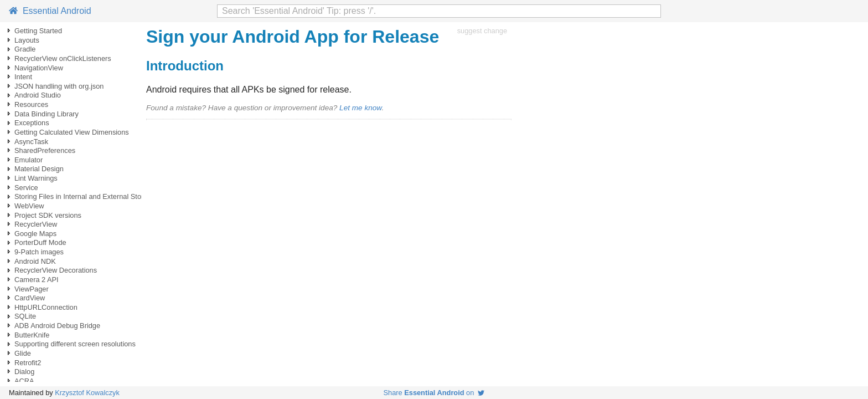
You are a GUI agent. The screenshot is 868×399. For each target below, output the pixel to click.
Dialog (24, 372)
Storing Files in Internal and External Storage (85, 196)
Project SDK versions (48, 215)
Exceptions (32, 123)
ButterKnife (32, 335)
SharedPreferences (45, 150)
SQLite (25, 316)
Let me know (360, 108)
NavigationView (39, 68)
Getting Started (38, 31)
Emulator (29, 160)
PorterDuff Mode (40, 242)
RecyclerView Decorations (56, 270)
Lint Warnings (36, 178)
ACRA (24, 381)
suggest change (482, 31)
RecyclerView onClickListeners (63, 58)
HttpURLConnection (46, 307)
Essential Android (50, 11)
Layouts (27, 40)
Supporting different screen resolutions (75, 344)
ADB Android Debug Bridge (57, 326)
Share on (434, 393)
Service (26, 188)
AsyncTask (31, 142)
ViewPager (32, 289)
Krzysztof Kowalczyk (87, 393)
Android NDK (35, 261)
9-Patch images (39, 252)
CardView (30, 298)
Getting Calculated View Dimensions (72, 132)
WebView (29, 206)
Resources (31, 104)
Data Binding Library (46, 114)
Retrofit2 (28, 363)
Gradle (25, 49)
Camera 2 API (37, 280)
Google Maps (35, 234)
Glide (23, 353)
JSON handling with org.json (59, 86)
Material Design (39, 169)
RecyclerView (36, 224)
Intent (23, 77)
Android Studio (38, 95)
